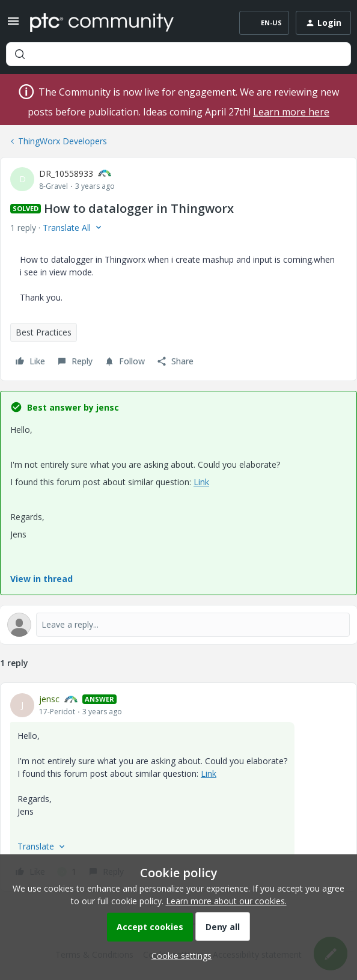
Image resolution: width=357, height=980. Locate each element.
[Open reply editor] (178, 625)
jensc (49, 699)
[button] (13, 25)
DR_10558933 (66, 173)
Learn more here (291, 112)
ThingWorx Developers (63, 141)
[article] (178, 787)
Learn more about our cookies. (226, 901)
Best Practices (44, 332)
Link (201, 482)
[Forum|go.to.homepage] (102, 23)
